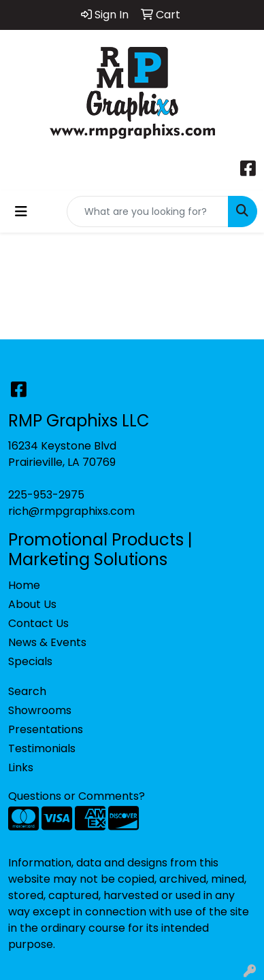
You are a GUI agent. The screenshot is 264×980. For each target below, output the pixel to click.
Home (24, 585)
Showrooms (40, 710)
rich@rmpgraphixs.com (71, 511)
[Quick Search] (148, 212)
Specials (30, 661)
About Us (32, 604)
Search (27, 691)
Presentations (46, 729)
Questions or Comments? (77, 796)
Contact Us (38, 623)
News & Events (47, 642)
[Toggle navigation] (21, 212)
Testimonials (42, 748)
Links (21, 767)
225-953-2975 (46, 495)
